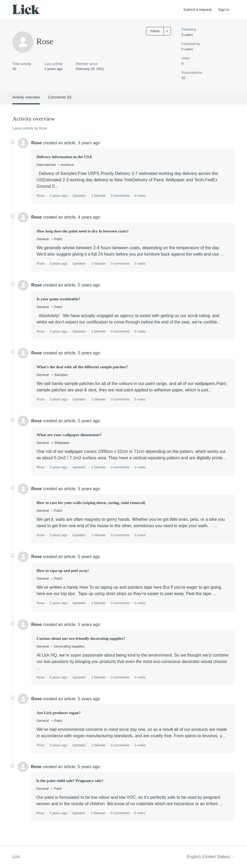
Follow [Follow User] (155, 31)
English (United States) (211, 857)
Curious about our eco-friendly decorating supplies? (81, 638)
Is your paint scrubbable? (58, 299)
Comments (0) (60, 97)
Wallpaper (62, 443)
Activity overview (26, 97)
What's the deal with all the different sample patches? (82, 367)
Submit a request (197, 10)
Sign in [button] (224, 10)
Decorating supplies (69, 646)
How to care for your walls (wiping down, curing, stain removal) (91, 503)
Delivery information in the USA (64, 157)
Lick (16, 857)
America (67, 165)
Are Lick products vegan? (58, 713)
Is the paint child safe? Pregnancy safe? (70, 781)
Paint (58, 239)
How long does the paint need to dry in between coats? (83, 231)
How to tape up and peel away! (63, 571)
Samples (61, 375)
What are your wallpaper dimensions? (69, 435)
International (46, 165)
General (43, 239)
